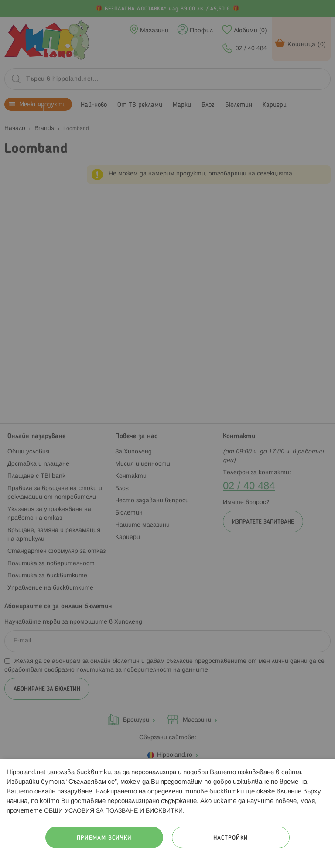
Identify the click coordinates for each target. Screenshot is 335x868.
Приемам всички (104, 838)
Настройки (231, 838)
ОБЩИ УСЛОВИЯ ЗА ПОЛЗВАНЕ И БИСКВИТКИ (113, 811)
